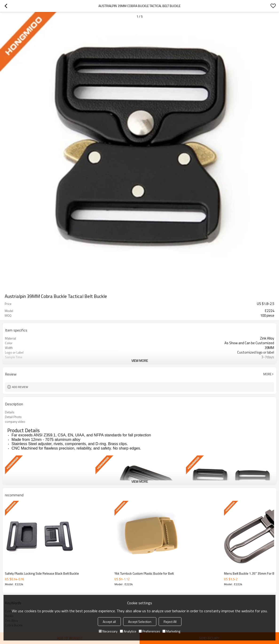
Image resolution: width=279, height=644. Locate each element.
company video (15, 422)
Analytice (128, 631)
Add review (20, 387)
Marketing (171, 631)
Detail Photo (13, 417)
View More (140, 361)
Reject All (170, 622)
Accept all (109, 622)
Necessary (108, 631)
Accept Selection (140, 622)
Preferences (149, 631)
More (267, 374)
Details (10, 412)
